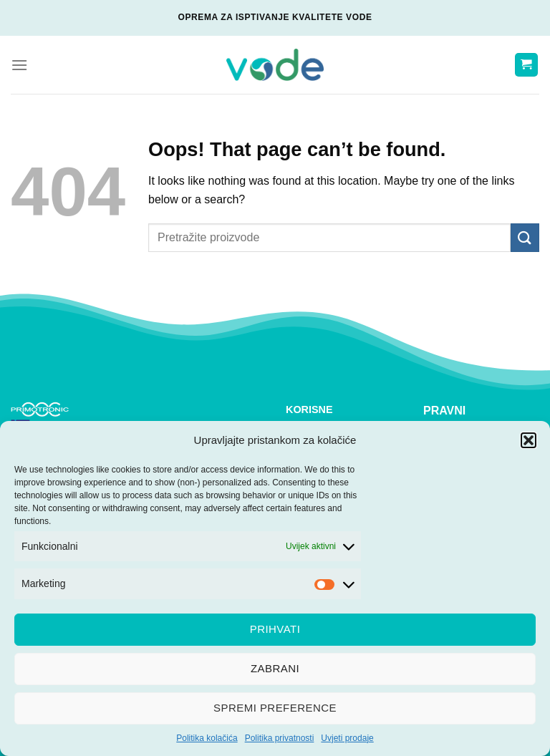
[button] (529, 440)
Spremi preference (275, 708)
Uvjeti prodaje (347, 738)
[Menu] (19, 65)
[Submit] (525, 237)
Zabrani (275, 668)
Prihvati (275, 629)
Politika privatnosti (280, 738)
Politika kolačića (207, 738)
